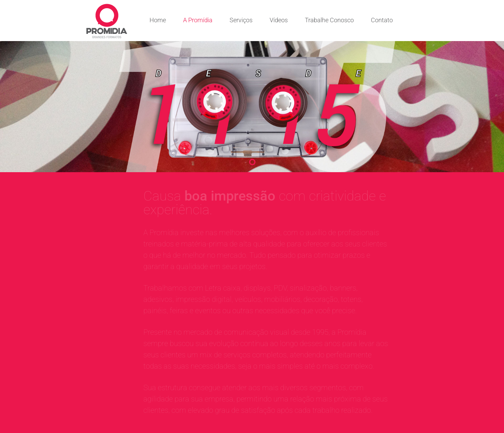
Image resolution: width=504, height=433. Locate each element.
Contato (382, 20)
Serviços (241, 20)
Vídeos (279, 20)
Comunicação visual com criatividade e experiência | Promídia (107, 21)
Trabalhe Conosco (329, 20)
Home (158, 20)
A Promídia (198, 20)
